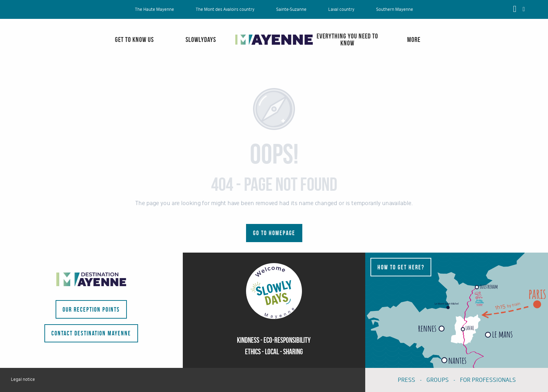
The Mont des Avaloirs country (225, 9)
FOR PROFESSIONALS (488, 380)
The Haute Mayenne (154, 9)
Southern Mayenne (395, 9)
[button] (524, 9)
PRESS (406, 380)
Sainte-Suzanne (291, 9)
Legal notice (23, 379)
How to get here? (401, 267)
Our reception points (91, 310)
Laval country (341, 9)
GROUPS (438, 380)
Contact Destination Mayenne (91, 333)
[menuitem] (33, 47)
